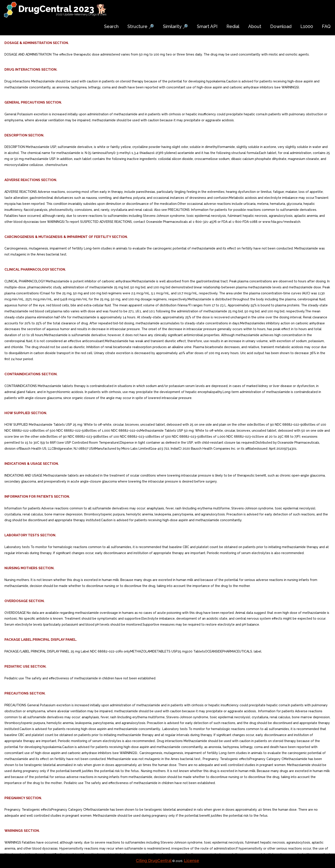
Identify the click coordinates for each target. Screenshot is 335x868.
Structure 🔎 (141, 26)
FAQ (326, 26)
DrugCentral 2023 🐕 (63, 9)
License (191, 861)
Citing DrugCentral (154, 861)
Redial (233, 26)
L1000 (307, 26)
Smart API (207, 26)
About (255, 26)
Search (111, 26)
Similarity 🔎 (175, 26)
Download (281, 26)
